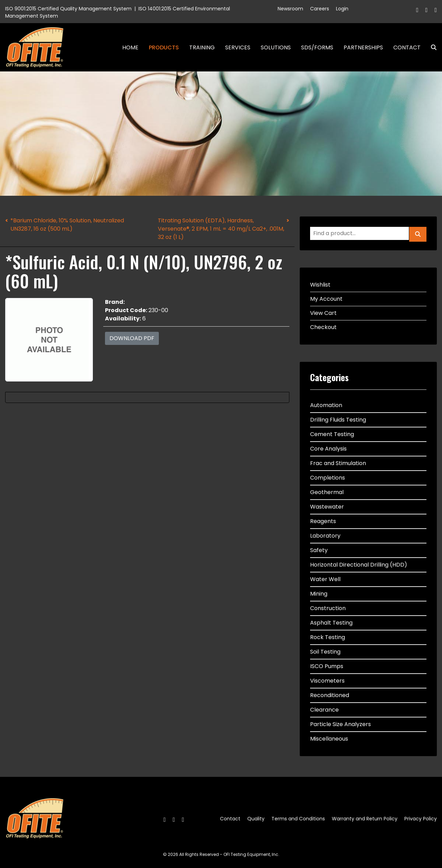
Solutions (276, 47)
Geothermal (327, 492)
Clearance (324, 710)
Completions (328, 478)
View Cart (323, 313)
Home (130, 47)
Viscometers (327, 681)
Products (164, 47)
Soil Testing (325, 652)
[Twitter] (427, 10)
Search (431, 47)
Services (238, 47)
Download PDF (132, 338)
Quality (256, 819)
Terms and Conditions (298, 819)
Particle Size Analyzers (340, 724)
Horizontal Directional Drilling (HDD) (359, 565)
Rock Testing (328, 637)
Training (202, 47)
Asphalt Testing (331, 623)
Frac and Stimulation (338, 463)
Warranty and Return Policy (365, 819)
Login (342, 9)
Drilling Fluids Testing (338, 420)
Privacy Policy (421, 819)
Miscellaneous (329, 739)
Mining (319, 594)
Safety (319, 550)
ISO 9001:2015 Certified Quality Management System (68, 9)
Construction (328, 608)
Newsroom (290, 9)
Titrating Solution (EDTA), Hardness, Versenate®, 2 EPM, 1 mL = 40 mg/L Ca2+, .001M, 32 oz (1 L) (221, 229)
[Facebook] (417, 10)
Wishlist (320, 285)
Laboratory (325, 536)
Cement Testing (332, 434)
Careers (320, 9)
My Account (326, 299)
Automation (326, 405)
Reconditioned (330, 695)
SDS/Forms (317, 47)
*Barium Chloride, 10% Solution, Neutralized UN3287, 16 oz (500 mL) (67, 225)
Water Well (325, 579)
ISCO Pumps (327, 666)
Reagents (323, 521)
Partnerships (363, 47)
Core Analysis (328, 449)
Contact (407, 47)
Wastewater (327, 507)
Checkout (323, 327)
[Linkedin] (436, 10)
